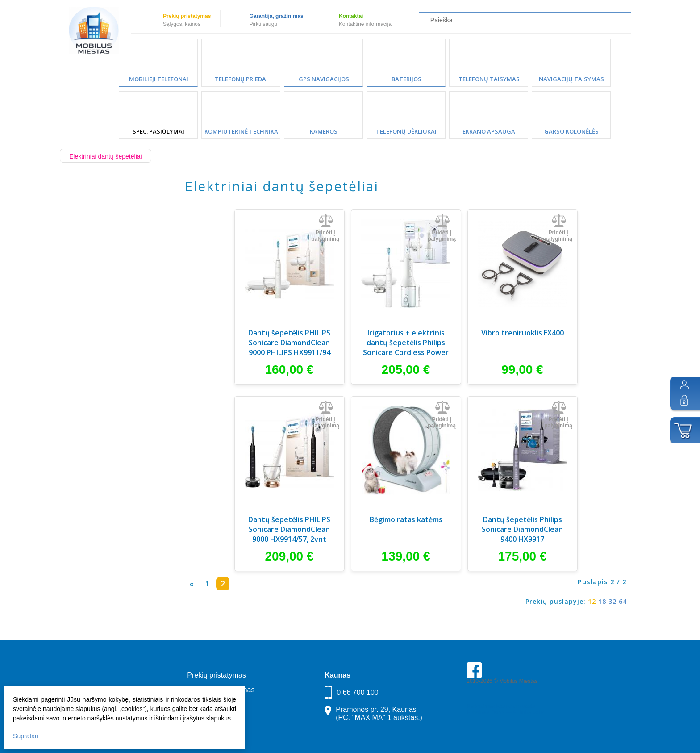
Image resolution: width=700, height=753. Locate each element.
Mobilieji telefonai (159, 79)
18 (602, 601)
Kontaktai (351, 16)
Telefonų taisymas (489, 79)
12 (592, 601)
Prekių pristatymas (187, 16)
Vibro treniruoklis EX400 (523, 333)
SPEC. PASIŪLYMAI (158, 131)
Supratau (26, 736)
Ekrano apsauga (489, 131)
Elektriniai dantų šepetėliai (106, 156)
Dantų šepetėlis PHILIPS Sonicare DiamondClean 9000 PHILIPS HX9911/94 (289, 343)
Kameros (324, 131)
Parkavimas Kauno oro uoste (501, 706)
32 (612, 601)
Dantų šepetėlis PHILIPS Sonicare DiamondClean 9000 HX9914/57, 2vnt (289, 529)
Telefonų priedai (241, 79)
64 (623, 601)
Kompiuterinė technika (241, 131)
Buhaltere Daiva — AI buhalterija (505, 712)
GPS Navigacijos (324, 79)
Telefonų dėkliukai (406, 131)
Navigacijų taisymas (571, 79)
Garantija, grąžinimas (276, 16)
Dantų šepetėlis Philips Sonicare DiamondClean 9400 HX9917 (522, 529)
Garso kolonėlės (571, 131)
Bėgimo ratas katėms (406, 519)
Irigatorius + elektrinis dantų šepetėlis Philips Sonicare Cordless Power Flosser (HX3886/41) (406, 343)
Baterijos (406, 79)
